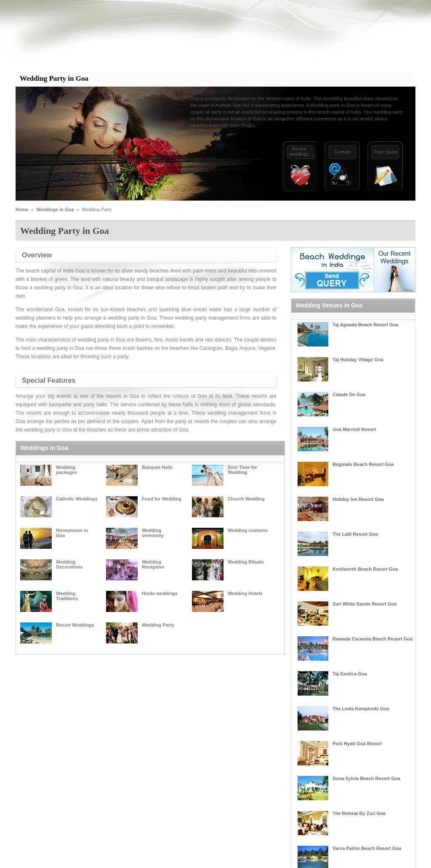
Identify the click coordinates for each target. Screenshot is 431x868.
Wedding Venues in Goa (329, 305)
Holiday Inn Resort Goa (358, 499)
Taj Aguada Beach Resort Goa (365, 325)
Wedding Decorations (69, 564)
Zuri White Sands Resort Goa (364, 604)
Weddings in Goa (55, 209)
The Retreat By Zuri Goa (359, 813)
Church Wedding (246, 499)
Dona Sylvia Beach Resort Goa (366, 778)
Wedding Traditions (67, 596)
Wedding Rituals (246, 562)
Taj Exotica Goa (350, 674)
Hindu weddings (160, 593)
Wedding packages (67, 470)
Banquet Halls (157, 467)
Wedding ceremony (153, 533)
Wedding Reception (153, 564)
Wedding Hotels (245, 593)
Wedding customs (248, 530)
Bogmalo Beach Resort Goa (363, 464)
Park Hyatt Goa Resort (357, 744)
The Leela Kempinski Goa (361, 709)
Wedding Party (158, 625)
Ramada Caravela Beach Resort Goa (372, 639)
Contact (342, 152)
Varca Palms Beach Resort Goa (367, 848)
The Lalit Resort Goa (355, 534)
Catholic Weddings (77, 499)
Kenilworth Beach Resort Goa (365, 569)
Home (22, 209)
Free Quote (386, 152)
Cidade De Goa (349, 394)
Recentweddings (299, 151)
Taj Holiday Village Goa (358, 360)
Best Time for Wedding (242, 470)
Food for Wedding (162, 499)
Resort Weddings (75, 625)
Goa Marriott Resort (354, 429)
